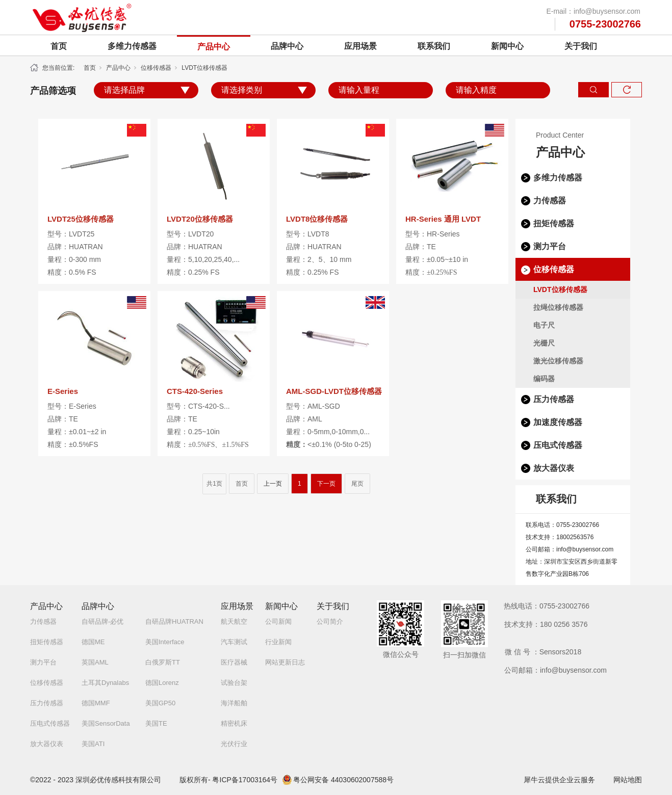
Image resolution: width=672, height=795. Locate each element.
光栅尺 (544, 343)
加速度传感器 (558, 422)
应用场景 (360, 46)
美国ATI (93, 744)
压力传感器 (554, 399)
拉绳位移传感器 (558, 307)
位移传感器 (156, 68)
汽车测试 (234, 642)
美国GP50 (160, 703)
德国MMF (96, 703)
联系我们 (434, 46)
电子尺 (544, 325)
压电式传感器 (558, 445)
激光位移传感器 (558, 361)
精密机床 (234, 723)
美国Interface (165, 642)
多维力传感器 (132, 46)
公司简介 (330, 621)
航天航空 (234, 621)
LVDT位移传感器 (204, 68)
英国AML (95, 662)
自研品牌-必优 (102, 621)
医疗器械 (234, 662)
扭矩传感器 (554, 223)
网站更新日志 (285, 662)
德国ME (93, 642)
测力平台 (550, 246)
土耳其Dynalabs (105, 683)
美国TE (156, 723)
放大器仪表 (554, 468)
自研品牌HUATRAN (174, 621)
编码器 (544, 379)
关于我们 (581, 46)
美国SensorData (106, 723)
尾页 (357, 484)
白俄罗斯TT (163, 662)
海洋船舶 (234, 703)
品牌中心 (287, 46)
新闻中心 (507, 46)
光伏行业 (234, 744)
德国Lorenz (162, 683)
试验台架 (234, 683)
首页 (59, 46)
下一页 (326, 484)
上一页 (273, 484)
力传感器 (550, 201)
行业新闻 (278, 642)
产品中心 (214, 47)
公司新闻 (278, 621)
